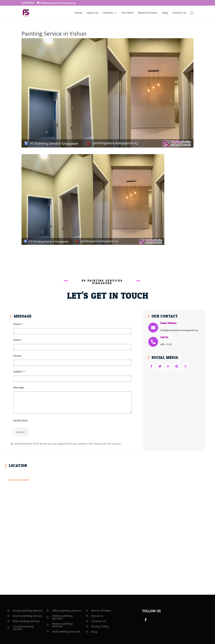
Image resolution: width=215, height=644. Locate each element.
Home (78, 13)
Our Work (127, 13)
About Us (93, 13)
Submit (21, 432)
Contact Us (179, 13)
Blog (165, 13)
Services (108, 13)
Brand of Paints (148, 13)
